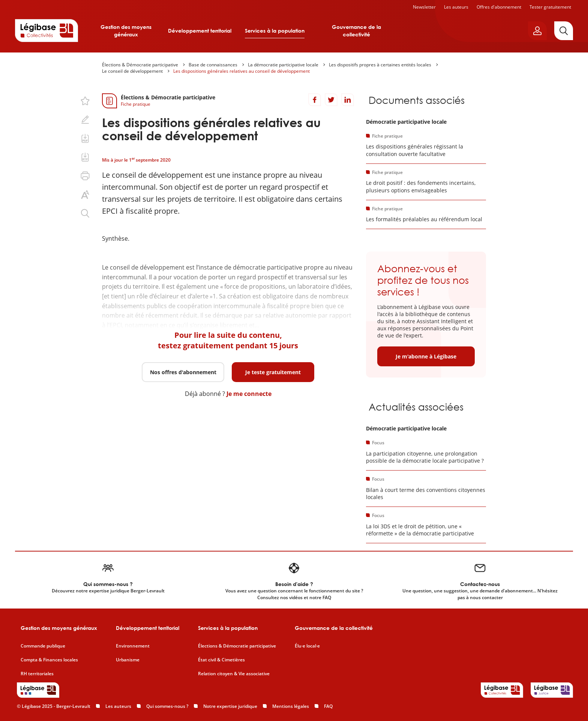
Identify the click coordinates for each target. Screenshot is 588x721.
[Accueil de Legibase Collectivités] (46, 30)
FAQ (328, 706)
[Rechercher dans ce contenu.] (85, 213)
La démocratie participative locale (283, 65)
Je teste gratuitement (273, 372)
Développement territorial (200, 31)
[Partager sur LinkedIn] (348, 100)
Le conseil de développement (132, 71)
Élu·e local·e (307, 646)
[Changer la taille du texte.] (85, 195)
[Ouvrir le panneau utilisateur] (537, 31)
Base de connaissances (213, 65)
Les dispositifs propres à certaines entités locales (380, 65)
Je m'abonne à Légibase (426, 356)
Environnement (133, 646)
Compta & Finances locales (49, 660)
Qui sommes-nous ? (167, 706)
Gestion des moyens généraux (126, 31)
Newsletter (424, 7)
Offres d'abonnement (499, 7)
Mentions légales (291, 706)
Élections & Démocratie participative (140, 65)
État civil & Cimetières (221, 660)
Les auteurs (456, 7)
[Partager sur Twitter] (331, 100)
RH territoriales (37, 674)
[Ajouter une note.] (85, 120)
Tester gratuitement (550, 7)
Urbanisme (128, 660)
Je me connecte (249, 394)
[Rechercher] (564, 31)
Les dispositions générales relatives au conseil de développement (241, 71)
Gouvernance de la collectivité (356, 31)
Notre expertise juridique (230, 706)
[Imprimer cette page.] (85, 176)
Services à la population (275, 31)
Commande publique (43, 646)
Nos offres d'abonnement (183, 372)
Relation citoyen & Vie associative (234, 674)
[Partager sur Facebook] (315, 100)
